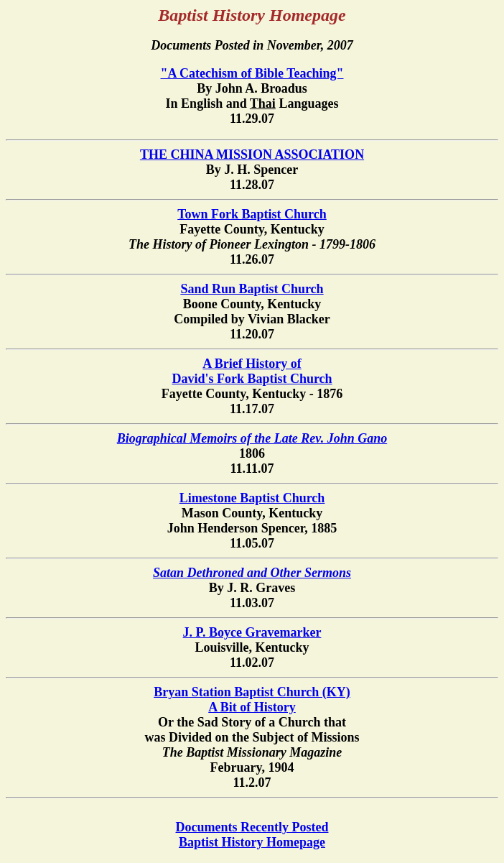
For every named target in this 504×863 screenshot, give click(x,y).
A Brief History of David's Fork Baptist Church (252, 371)
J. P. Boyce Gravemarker (252, 632)
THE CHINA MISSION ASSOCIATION (252, 154)
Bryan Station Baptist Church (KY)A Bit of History (252, 700)
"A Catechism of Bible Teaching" (252, 73)
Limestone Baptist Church (252, 498)
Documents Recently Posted (252, 827)
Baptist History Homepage (252, 842)
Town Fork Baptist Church (252, 214)
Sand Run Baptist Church (252, 289)
